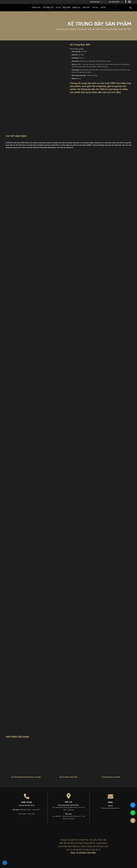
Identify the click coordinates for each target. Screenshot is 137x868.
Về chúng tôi (48, 8)
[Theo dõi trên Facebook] (126, 2)
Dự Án (58, 8)
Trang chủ (36, 8)
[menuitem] (113, 8)
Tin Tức (95, 8)
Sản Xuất (86, 8)
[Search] (130, 8)
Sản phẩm (66, 8)
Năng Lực (76, 8)
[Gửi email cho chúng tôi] (129, 2)
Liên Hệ (103, 8)
